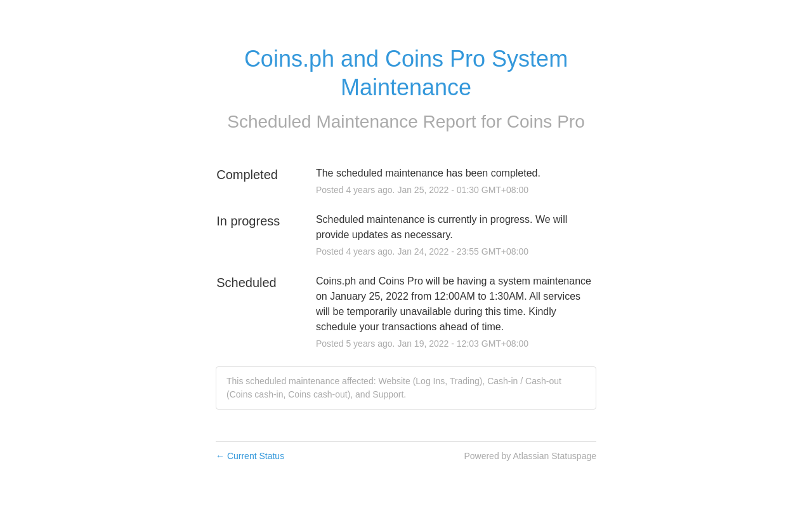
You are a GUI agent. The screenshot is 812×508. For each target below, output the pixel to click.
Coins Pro (546, 122)
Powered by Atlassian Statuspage (530, 456)
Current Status (250, 456)
